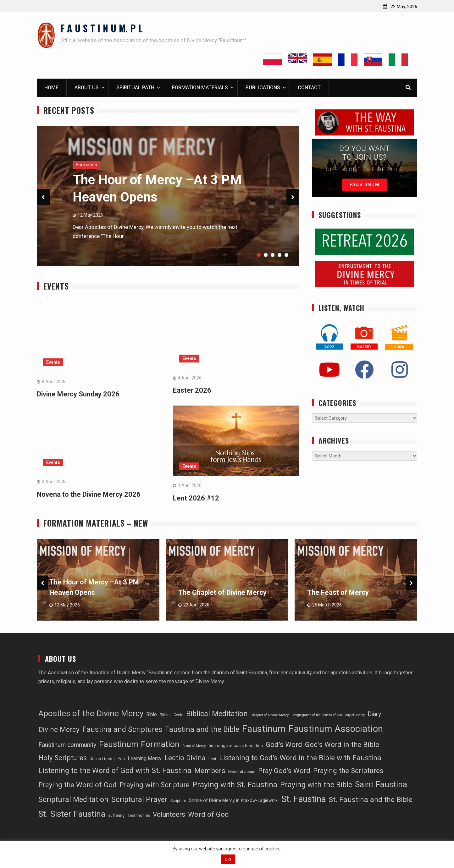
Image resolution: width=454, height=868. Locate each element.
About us (87, 88)
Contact (309, 88)
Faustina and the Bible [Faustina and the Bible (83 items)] (202, 730)
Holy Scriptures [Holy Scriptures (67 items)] (63, 758)
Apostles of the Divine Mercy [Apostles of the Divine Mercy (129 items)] (91, 714)
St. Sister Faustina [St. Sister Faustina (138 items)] (72, 815)
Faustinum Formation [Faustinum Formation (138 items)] (139, 745)
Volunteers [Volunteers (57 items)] (169, 815)
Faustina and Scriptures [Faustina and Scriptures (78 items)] (122, 730)
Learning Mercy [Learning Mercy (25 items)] (145, 759)
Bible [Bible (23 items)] (152, 715)
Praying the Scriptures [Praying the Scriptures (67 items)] (348, 771)
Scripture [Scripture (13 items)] (178, 801)
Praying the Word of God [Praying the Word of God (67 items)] (78, 785)
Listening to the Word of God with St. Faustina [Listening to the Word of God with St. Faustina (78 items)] (115, 771)
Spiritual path (135, 88)
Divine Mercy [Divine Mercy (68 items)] (59, 730)
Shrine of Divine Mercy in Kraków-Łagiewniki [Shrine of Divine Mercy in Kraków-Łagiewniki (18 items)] (234, 801)
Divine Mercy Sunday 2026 (78, 394)
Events (53, 362)
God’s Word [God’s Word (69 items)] (284, 745)
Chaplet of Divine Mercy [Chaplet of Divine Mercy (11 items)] (270, 715)
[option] (98, 580)
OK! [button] (228, 859)
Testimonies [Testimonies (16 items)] (139, 816)
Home (51, 88)
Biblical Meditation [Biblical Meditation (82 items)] (217, 714)
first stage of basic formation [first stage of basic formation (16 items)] (236, 746)
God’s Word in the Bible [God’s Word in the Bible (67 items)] (342, 745)
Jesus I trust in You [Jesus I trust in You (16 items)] (107, 759)
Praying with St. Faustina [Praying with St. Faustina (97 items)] (235, 785)
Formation (86, 165)
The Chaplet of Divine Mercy (222, 593)
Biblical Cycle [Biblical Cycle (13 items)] (172, 715)
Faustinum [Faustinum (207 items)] (264, 729)
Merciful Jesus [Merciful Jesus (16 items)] (242, 772)
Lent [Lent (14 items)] (212, 759)
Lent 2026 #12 (196, 498)
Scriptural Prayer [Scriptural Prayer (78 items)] (139, 800)
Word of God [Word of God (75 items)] (208, 815)
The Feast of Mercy (338, 593)
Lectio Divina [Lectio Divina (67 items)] (185, 758)
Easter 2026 (192, 391)
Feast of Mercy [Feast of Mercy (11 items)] (194, 746)
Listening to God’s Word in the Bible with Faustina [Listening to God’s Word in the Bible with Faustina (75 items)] (300, 758)
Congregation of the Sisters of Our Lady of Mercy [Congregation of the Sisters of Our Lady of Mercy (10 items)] (328, 715)
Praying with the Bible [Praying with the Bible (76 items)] (316, 785)
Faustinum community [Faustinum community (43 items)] (67, 746)
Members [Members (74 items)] (210, 771)
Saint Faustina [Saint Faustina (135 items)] (381, 785)
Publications (263, 88)
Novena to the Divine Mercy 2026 (89, 495)
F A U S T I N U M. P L (102, 28)
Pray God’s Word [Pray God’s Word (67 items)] (284, 771)
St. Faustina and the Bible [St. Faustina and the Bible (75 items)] (371, 800)
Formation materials (200, 88)
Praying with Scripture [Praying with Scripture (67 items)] (155, 785)
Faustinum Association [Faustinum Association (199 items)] (336, 729)
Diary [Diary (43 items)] (374, 714)
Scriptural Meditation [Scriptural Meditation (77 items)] (73, 800)
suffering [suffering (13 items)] (116, 816)
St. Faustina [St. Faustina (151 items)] (304, 799)
